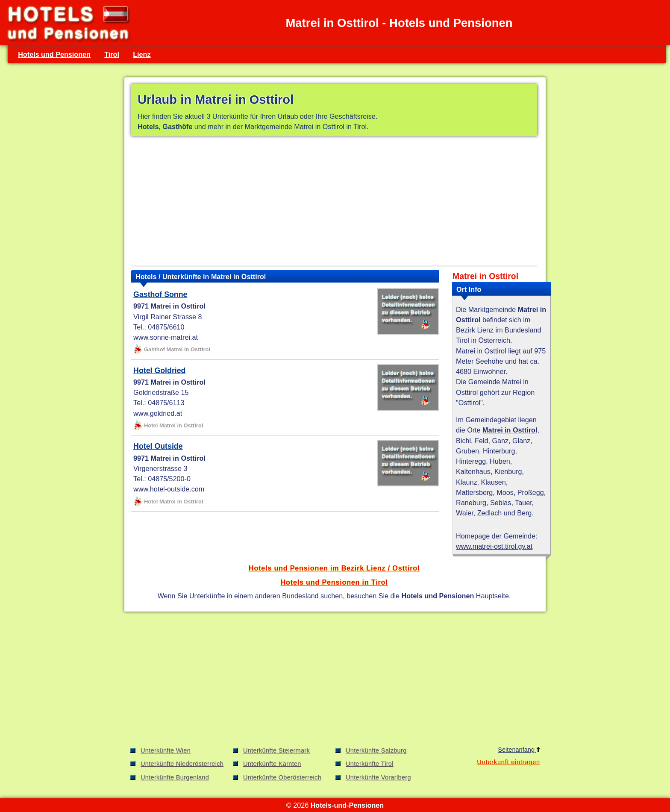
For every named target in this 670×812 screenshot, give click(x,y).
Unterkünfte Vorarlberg (378, 777)
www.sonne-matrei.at (166, 337)
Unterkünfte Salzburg (376, 750)
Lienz (142, 54)
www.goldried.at (158, 413)
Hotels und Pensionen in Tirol (334, 582)
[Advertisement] (334, 203)
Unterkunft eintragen (508, 762)
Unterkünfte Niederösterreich (182, 764)
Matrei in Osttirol (510, 430)
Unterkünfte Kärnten (272, 764)
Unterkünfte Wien (166, 750)
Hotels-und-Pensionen (347, 805)
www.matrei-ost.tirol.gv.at (494, 546)
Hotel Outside (158, 446)
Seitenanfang (519, 750)
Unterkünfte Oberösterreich (282, 777)
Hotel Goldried (159, 371)
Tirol (112, 54)
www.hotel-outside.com (169, 489)
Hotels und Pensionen (54, 54)
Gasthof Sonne (160, 294)
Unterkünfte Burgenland (175, 777)
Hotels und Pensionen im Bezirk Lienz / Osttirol (334, 568)
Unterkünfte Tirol (370, 764)
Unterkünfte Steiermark (276, 750)
